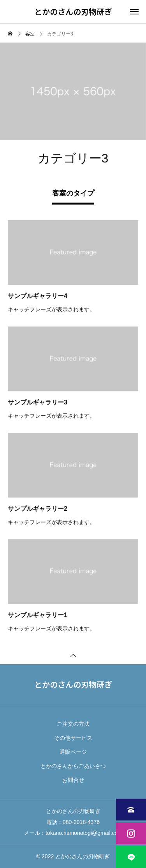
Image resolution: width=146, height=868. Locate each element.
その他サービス (73, 738)
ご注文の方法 (73, 724)
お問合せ (73, 780)
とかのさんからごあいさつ (73, 766)
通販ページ (73, 752)
